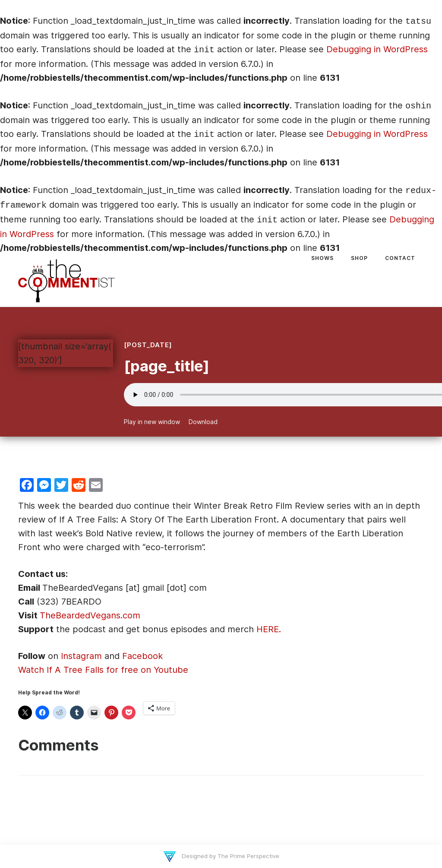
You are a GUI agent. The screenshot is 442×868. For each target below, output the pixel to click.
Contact (400, 258)
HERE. (269, 629)
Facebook (142, 656)
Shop (359, 258)
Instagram (81, 656)
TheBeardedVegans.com (90, 615)
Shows (322, 258)
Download (203, 422)
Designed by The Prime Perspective (230, 856)
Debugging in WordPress (377, 49)
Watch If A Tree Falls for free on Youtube (103, 670)
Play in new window (152, 422)
